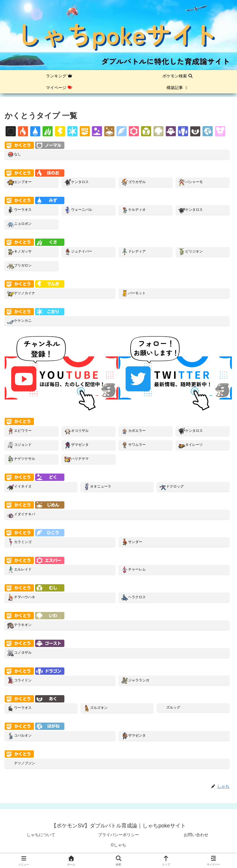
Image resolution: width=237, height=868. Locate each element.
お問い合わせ (196, 835)
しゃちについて (41, 835)
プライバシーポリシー (118, 835)
